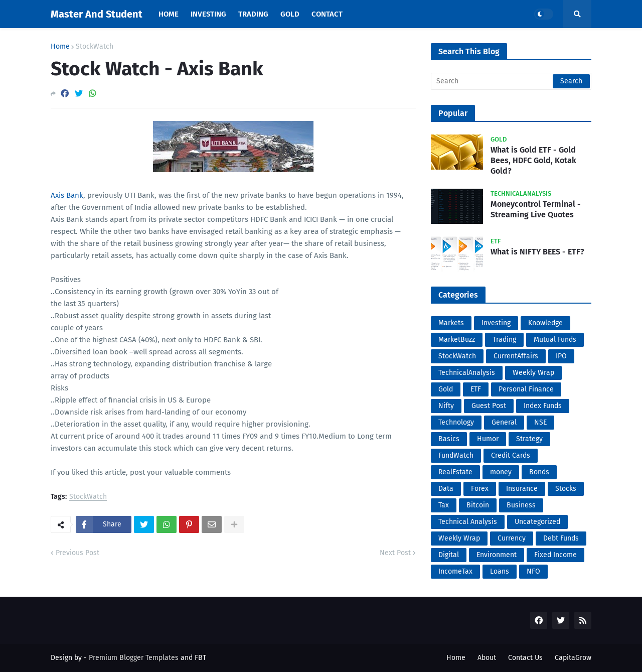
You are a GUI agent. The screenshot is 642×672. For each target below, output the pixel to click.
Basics (449, 439)
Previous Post (77, 553)
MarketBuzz (457, 340)
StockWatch (95, 47)
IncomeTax (455, 571)
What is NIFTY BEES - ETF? (537, 252)
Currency (512, 538)
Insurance (522, 489)
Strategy (529, 439)
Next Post (395, 553)
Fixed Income (555, 555)
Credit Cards (511, 455)
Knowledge (545, 323)
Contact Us (525, 658)
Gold (446, 389)
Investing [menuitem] (208, 14)
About (487, 658)
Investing (496, 323)
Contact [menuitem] (327, 14)
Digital (449, 555)
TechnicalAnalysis (467, 373)
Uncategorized (537, 522)
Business (521, 505)
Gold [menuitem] (290, 14)
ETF (476, 389)
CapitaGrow (573, 658)
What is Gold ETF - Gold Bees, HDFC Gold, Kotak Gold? (533, 160)
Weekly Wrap (533, 373)
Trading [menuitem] (253, 14)
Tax (444, 505)
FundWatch (456, 455)
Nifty (446, 406)
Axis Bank (67, 195)
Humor (488, 439)
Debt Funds (561, 538)
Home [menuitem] (169, 14)
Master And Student (97, 14)
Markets (451, 323)
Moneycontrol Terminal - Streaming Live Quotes (536, 209)
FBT (200, 658)
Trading (504, 340)
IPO (561, 356)
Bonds (539, 472)
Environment (497, 555)
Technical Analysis (468, 522)
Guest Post (489, 406)
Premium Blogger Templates (134, 658)
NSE (540, 422)
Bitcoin (478, 505)
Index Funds (543, 406)
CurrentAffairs (516, 356)
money (501, 472)
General (504, 422)
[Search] (511, 81)
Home (60, 47)
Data (446, 489)
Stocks (566, 489)
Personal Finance (526, 389)
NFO (533, 571)
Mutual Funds (555, 340)
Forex (480, 489)
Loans (500, 571)
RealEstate (455, 472)
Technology (456, 422)
